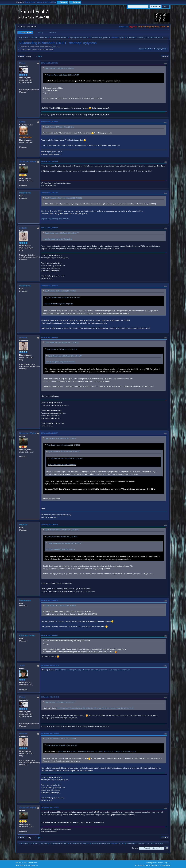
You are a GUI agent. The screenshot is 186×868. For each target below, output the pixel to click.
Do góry (21, 838)
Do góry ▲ (167, 863)
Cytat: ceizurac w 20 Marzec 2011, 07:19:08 (60, 291)
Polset (22, 63)
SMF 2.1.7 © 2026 (21, 863)
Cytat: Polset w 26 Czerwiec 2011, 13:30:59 (60, 739)
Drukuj (165, 56)
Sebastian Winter (28, 162)
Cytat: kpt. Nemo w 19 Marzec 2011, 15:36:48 (63, 75)
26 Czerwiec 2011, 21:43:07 (50, 808)
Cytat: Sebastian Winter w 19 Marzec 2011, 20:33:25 (63, 198)
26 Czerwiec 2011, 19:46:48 (50, 733)
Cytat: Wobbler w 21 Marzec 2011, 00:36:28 (60, 606)
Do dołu (21, 56)
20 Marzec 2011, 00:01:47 (49, 193)
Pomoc (149, 863)
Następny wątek (161, 49)
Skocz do (135, 848)
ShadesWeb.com (33, 865)
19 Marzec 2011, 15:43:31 (49, 63)
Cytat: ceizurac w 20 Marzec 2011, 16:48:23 (60, 438)
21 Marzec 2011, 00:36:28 (49, 525)
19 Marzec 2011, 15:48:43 (49, 122)
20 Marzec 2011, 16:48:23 (49, 337)
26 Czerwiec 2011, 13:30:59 (50, 697)
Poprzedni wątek (146, 49)
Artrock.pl (59, 670)
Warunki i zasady (157, 863)
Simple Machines (33, 863)
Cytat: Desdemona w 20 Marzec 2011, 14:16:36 (62, 343)
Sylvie (121, 38)
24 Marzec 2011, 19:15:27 (49, 635)
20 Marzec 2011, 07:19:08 (49, 228)
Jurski (22, 665)
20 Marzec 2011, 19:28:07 (49, 433)
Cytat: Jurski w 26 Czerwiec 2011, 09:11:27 (60, 702)
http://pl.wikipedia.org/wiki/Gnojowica (55, 219)
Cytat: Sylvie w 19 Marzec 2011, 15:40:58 (60, 68)
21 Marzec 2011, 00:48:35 (49, 600)
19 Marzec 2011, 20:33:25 (49, 161)
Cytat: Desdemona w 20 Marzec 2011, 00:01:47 (62, 233)
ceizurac (23, 228)
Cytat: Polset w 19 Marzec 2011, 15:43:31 (60, 127)
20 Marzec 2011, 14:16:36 (49, 286)
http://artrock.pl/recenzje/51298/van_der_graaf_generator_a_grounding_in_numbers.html (97, 670)
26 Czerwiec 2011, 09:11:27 (50, 665)
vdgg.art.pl (133, 27)
